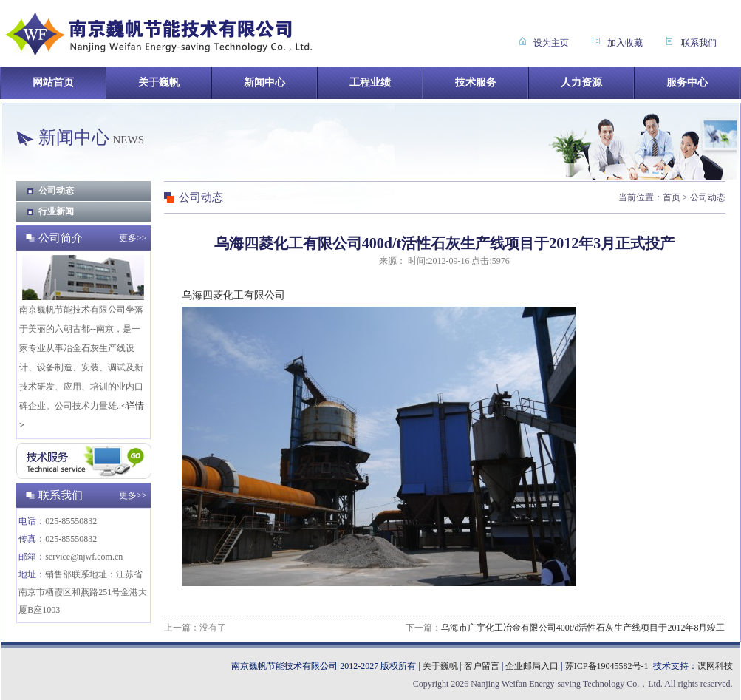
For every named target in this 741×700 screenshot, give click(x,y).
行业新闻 (56, 211)
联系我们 (699, 43)
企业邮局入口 (532, 666)
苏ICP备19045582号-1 (607, 666)
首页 (672, 197)
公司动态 (56, 191)
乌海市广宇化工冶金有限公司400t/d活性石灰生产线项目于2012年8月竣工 (583, 628)
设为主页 (551, 43)
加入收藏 (625, 43)
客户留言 (482, 666)
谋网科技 (715, 666)
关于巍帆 (440, 666)
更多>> (133, 238)
